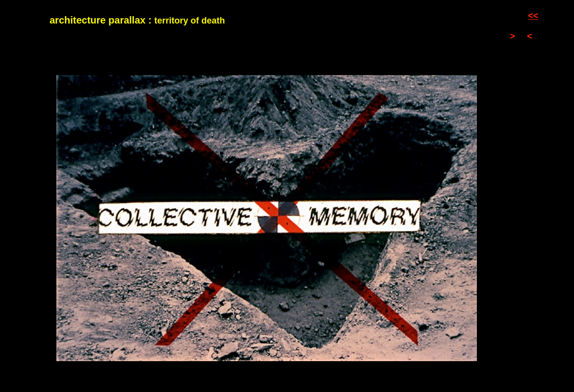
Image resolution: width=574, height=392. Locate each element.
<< (533, 16)
